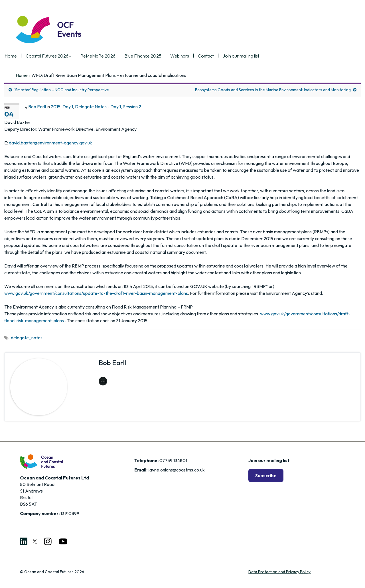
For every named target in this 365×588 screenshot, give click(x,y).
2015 (56, 107)
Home (22, 56)
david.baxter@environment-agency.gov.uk (50, 143)
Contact (217, 56)
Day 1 (68, 107)
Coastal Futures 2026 (60, 56)
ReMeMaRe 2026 (109, 56)
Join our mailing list (252, 56)
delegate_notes (27, 338)
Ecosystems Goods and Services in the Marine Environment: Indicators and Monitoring (273, 90)
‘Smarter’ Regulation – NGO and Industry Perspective (62, 90)
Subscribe (266, 475)
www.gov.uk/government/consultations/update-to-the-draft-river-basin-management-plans (96, 293)
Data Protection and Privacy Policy (279, 572)
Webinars (191, 56)
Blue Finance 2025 (154, 56)
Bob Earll (37, 107)
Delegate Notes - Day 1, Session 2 (108, 107)
